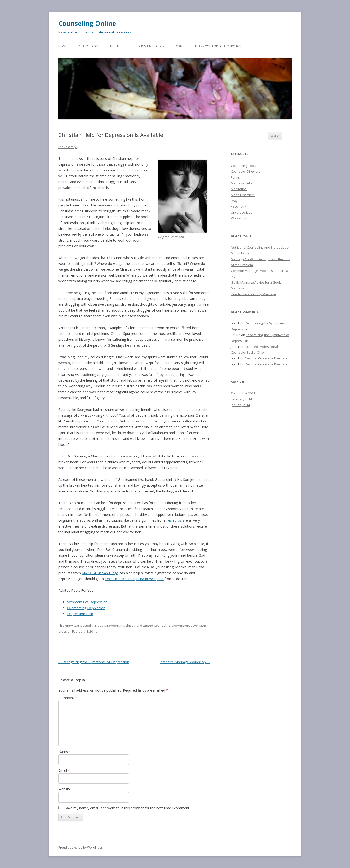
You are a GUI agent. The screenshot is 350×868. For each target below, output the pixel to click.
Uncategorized (242, 212)
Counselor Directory (246, 171)
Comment (68, 698)
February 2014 (241, 399)
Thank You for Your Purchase (218, 46)
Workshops (239, 218)
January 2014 (240, 405)
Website (65, 789)
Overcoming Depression (86, 608)
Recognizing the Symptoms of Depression (94, 662)
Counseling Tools (150, 46)
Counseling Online (87, 23)
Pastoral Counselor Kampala (266, 358)
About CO (117, 46)
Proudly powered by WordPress (80, 847)
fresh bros (174, 520)
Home (63, 46)
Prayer (236, 201)
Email (64, 770)
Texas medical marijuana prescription (134, 579)
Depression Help (80, 614)
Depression (180, 626)
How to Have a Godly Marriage (253, 294)
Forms (179, 46)
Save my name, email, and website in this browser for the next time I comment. (127, 808)
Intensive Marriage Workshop (185, 662)
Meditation (239, 189)
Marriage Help (241, 183)
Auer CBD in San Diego (100, 573)
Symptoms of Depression (87, 602)
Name (65, 751)
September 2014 (243, 393)
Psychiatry (128, 626)
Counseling (162, 626)
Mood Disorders (107, 626)
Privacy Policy (88, 46)
